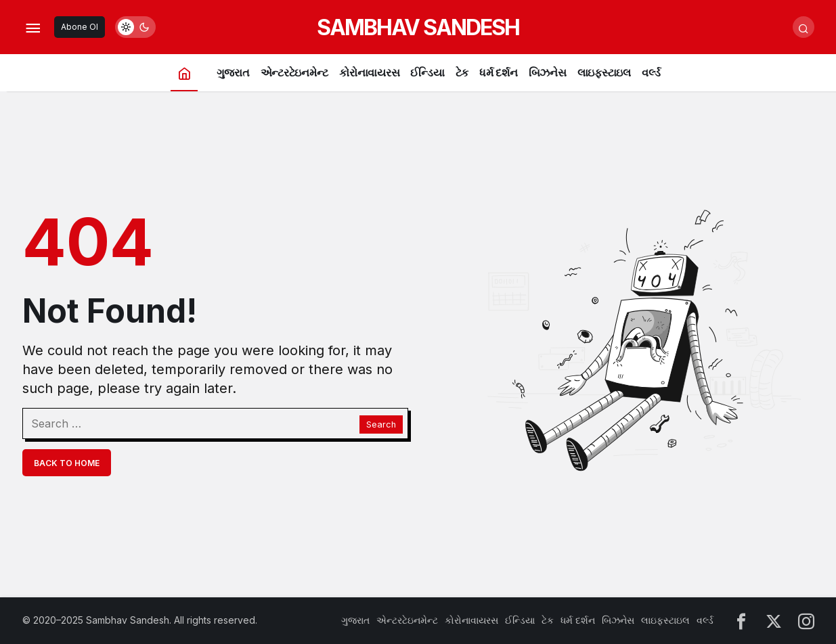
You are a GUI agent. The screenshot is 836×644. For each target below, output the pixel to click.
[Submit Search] (804, 27)
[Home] (184, 73)
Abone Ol (80, 27)
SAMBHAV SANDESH (418, 27)
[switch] (135, 27)
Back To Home (67, 463)
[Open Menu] (33, 27)
